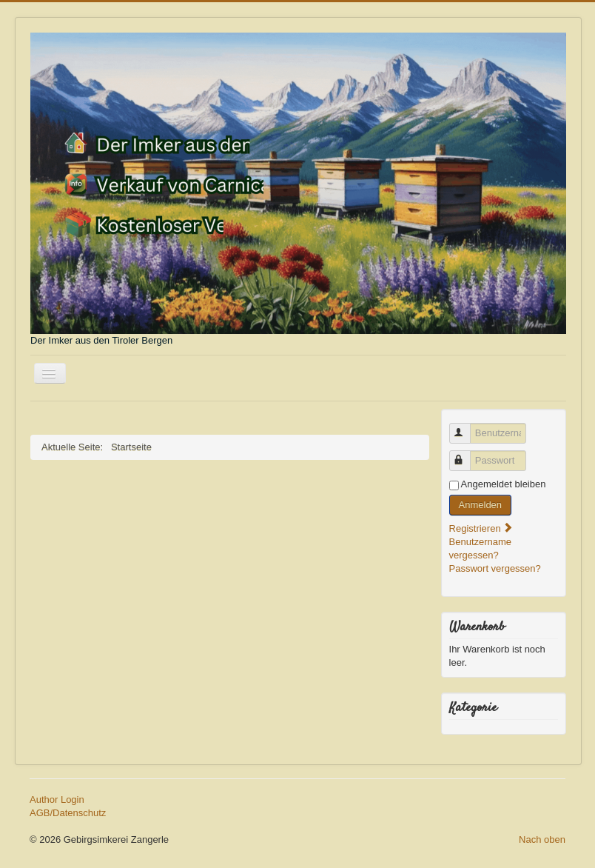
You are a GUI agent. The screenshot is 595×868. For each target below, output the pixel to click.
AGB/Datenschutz (68, 813)
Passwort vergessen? (495, 568)
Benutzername (467, 427)
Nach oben (542, 839)
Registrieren (482, 528)
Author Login (57, 799)
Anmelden (481, 505)
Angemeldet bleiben (504, 484)
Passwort (467, 454)
